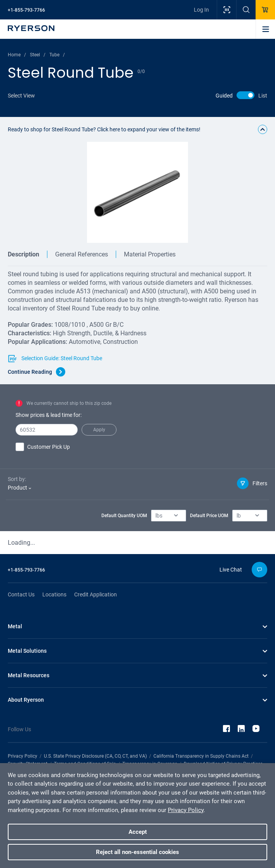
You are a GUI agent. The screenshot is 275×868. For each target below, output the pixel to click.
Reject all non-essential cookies (137, 852)
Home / (17, 55)
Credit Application (96, 594)
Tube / (57, 55)
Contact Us (21, 594)
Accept (138, 832)
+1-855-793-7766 (26, 10)
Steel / (38, 55)
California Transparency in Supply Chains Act (201, 756)
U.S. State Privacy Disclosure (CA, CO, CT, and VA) (95, 756)
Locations (54, 594)
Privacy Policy (23, 756)
